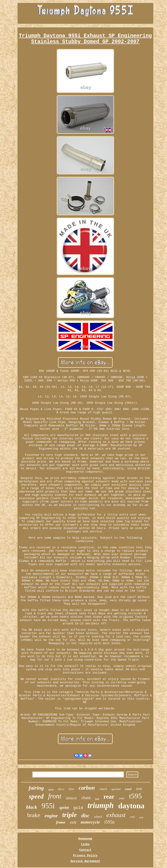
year (122, 798)
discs (61, 789)
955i (48, 806)
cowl (128, 789)
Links (85, 844)
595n (71, 789)
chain (86, 798)
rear (109, 797)
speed (36, 796)
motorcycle (90, 822)
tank (141, 817)
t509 (73, 823)
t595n (109, 822)
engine (51, 816)
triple (69, 815)
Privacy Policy (85, 856)
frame (61, 822)
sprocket (116, 789)
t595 (136, 796)
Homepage (85, 839)
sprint (64, 808)
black (32, 807)
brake (34, 815)
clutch (103, 789)
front (55, 796)
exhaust (116, 815)
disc (85, 816)
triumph (101, 805)
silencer (72, 798)
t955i (51, 790)
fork (97, 799)
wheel (98, 817)
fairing (36, 788)
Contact (85, 850)
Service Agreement (85, 861)
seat (139, 789)
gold (78, 808)
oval (132, 817)
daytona (131, 806)
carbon (87, 788)
